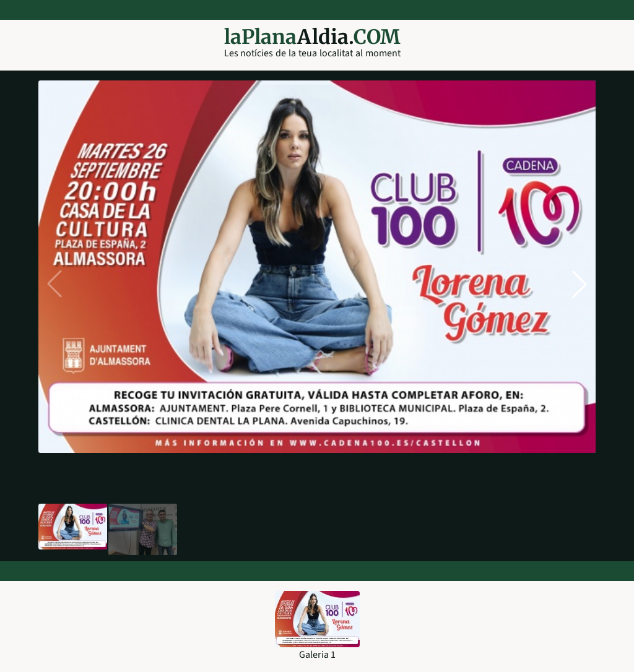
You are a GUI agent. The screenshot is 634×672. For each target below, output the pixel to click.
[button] (580, 284)
